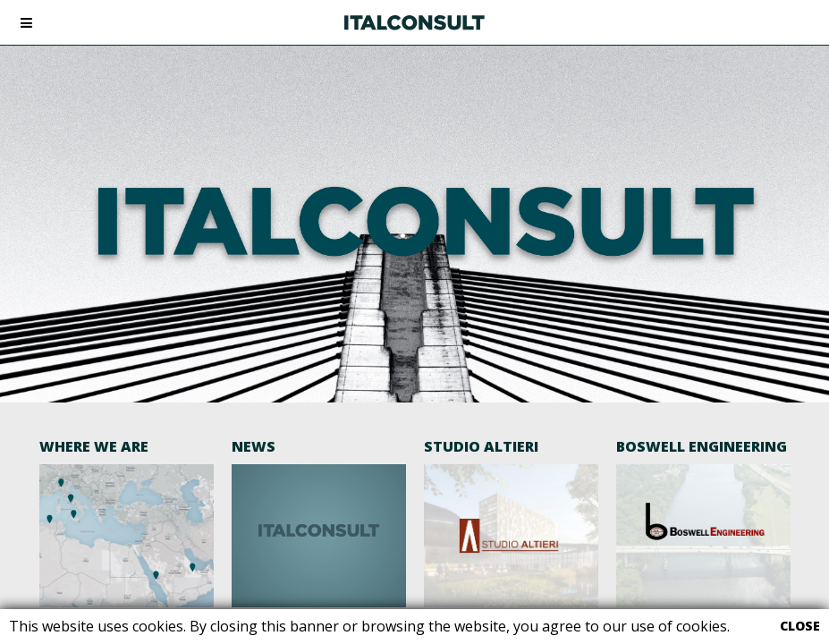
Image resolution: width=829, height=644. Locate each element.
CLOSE (800, 626)
